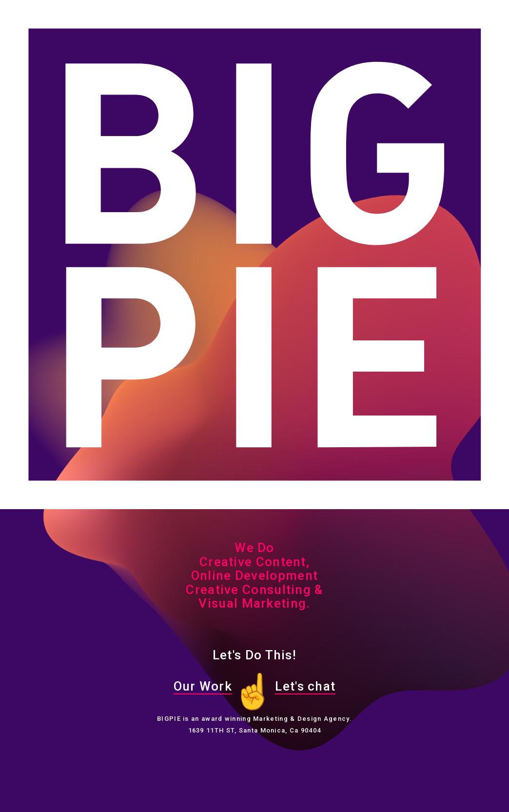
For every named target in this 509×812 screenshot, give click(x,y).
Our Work (203, 686)
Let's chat (305, 686)
